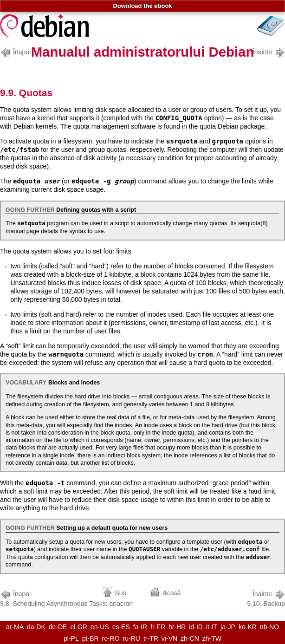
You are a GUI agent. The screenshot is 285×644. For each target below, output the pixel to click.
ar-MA (15, 627)
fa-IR (140, 627)
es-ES (121, 627)
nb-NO (269, 627)
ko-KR (248, 627)
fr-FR (158, 627)
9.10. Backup (266, 598)
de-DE (58, 627)
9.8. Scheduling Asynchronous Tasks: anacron (66, 598)
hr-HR (177, 627)
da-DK (36, 627)
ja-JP (228, 627)
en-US (100, 627)
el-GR (79, 627)
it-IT (212, 627)
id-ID (196, 627)
